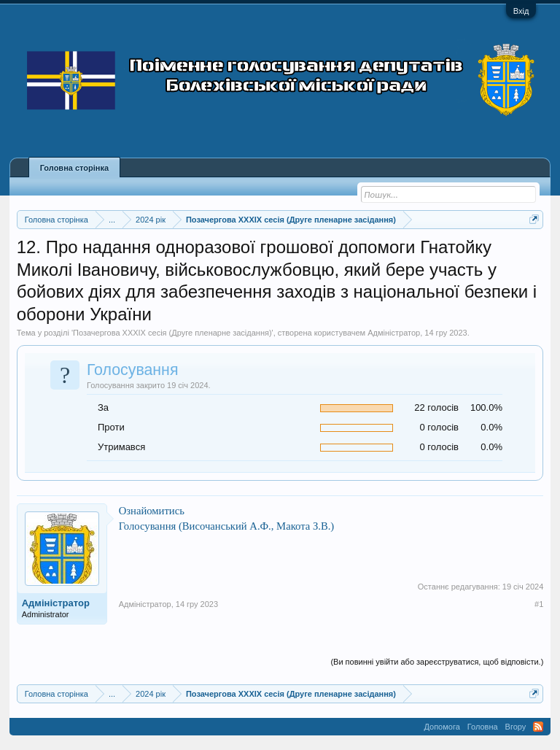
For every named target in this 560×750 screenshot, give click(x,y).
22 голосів (436, 407)
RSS (538, 727)
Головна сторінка (74, 168)
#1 (539, 604)
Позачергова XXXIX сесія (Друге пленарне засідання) (172, 333)
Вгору (516, 727)
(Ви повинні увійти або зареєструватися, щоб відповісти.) (437, 662)
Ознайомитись (152, 511)
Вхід (521, 11)
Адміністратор (394, 333)
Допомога (442, 727)
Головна (483, 727)
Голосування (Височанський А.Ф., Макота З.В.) (227, 526)
